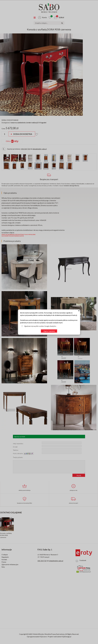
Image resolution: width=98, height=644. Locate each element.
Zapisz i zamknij (49, 331)
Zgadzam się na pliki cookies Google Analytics (40, 326)
